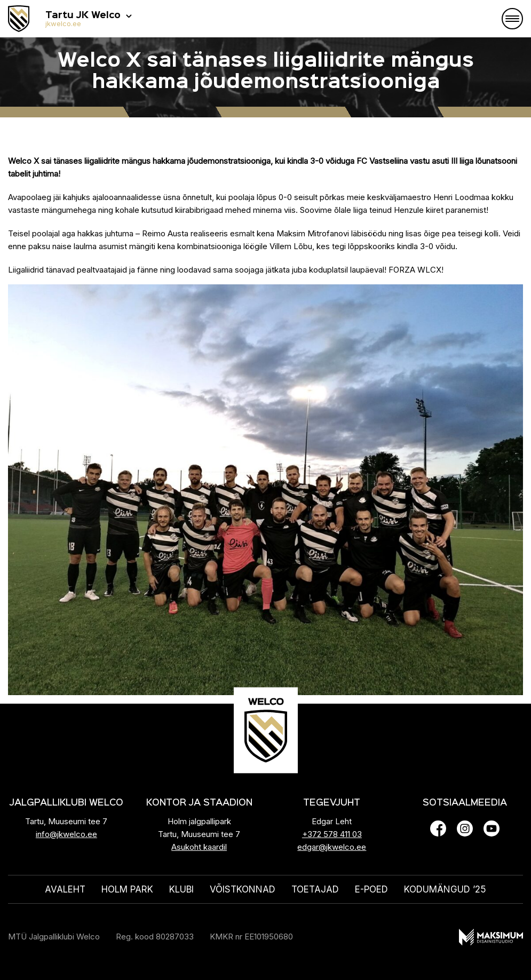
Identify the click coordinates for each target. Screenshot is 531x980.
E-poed (371, 889)
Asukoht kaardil (199, 847)
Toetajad (315, 889)
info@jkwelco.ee (66, 834)
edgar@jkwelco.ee (332, 847)
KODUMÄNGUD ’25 (445, 889)
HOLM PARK (127, 889)
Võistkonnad (243, 889)
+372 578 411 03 (332, 834)
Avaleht (65, 889)
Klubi (181, 889)
